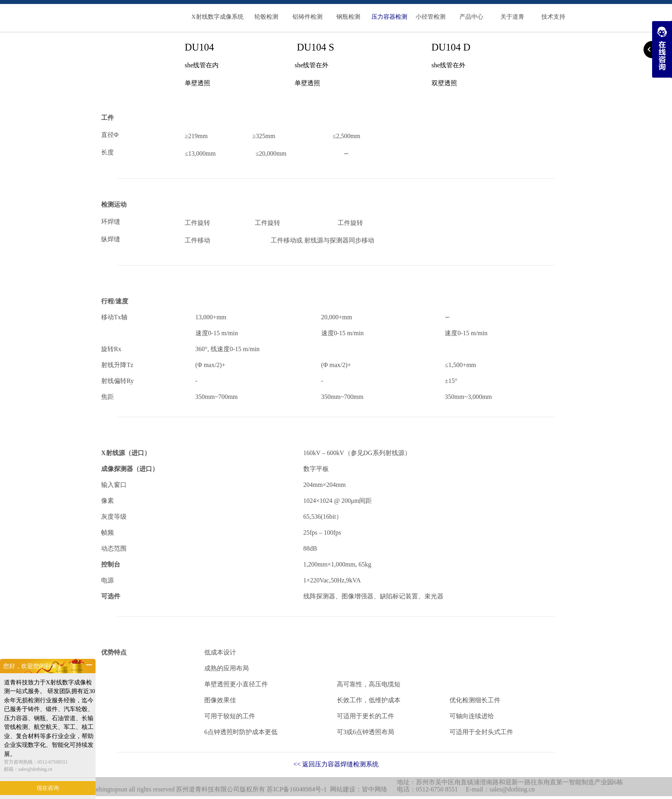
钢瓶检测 (348, 17)
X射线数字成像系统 (218, 17)
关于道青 (512, 17)
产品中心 (471, 17)
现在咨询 (48, 788)
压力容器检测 (389, 17)
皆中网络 (375, 789)
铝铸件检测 (308, 17)
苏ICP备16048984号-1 (297, 789)
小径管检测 (431, 17)
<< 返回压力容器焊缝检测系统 (336, 764)
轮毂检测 (266, 17)
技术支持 (553, 17)
